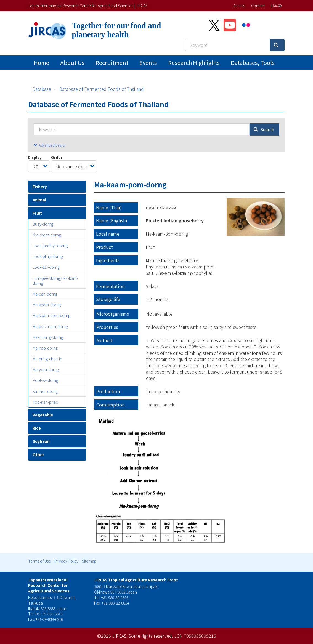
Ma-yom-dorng (46, 369)
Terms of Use (39, 561)
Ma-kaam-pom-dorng (51, 315)
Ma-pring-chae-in (47, 359)
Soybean (41, 441)
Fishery (40, 187)
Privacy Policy (66, 561)
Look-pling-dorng (48, 256)
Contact (258, 6)
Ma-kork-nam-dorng (50, 326)
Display (35, 158)
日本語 (276, 6)
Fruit (37, 213)
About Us (72, 62)
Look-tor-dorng (46, 267)
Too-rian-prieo (45, 402)
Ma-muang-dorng (48, 337)
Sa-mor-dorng (45, 391)
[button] (256, 217)
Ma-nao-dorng (45, 348)
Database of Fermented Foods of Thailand (101, 89)
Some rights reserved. (151, 636)
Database (42, 89)
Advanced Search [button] (53, 145)
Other (38, 454)
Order (57, 158)
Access (239, 6)
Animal (39, 200)
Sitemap (89, 561)
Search (264, 129)
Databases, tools (253, 62)
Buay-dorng (43, 224)
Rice (37, 428)
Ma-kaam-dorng (47, 305)
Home (41, 62)
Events (148, 62)
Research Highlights (194, 62)
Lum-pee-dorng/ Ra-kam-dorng (55, 281)
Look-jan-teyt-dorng (50, 246)
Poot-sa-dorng (45, 380)
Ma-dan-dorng (45, 294)
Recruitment (112, 62)
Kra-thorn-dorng (47, 235)
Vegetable (43, 415)
